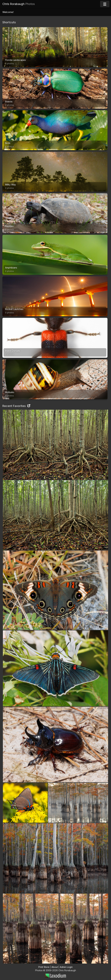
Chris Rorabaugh (19, 4)
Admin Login (66, 967)
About (55, 967)
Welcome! (8, 12)
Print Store (44, 967)
